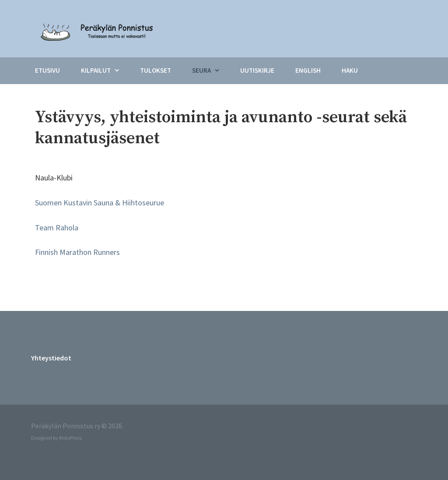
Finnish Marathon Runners (77, 252)
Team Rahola (57, 228)
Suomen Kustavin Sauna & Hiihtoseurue (100, 203)
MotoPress (70, 438)
